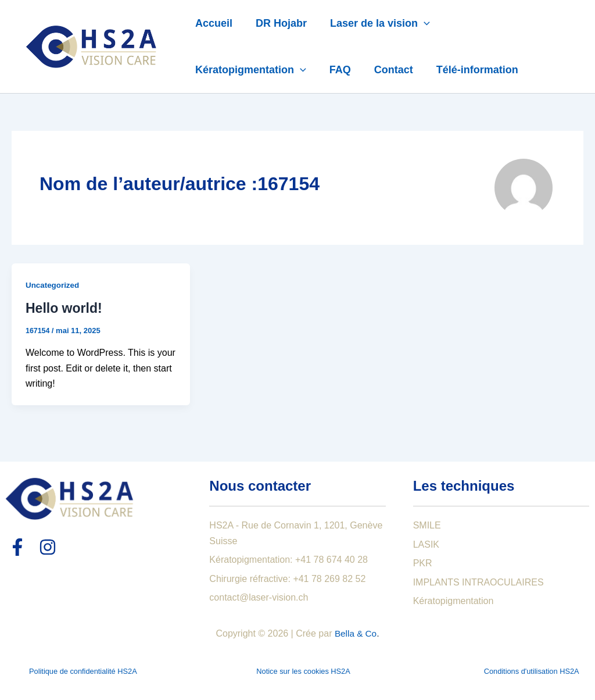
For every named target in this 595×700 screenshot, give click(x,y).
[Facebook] (17, 547)
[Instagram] (48, 547)
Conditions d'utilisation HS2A (532, 671)
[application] (418, 23)
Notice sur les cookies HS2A (303, 671)
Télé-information (469, 70)
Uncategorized (53, 285)
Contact (388, 70)
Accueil (213, 23)
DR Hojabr (278, 23)
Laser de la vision (374, 23)
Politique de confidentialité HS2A (83, 671)
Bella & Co (356, 633)
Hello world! (64, 308)
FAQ (337, 70)
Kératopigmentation (250, 70)
